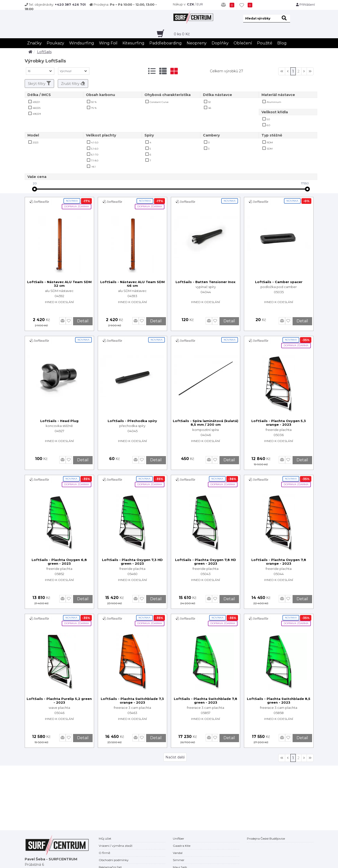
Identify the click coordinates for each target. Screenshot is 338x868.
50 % (94, 102)
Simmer (179, 860)
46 (210, 108)
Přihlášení (305, 5)
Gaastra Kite (182, 846)
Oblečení (243, 43)
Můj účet (105, 839)
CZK (190, 4)
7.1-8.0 (95, 161)
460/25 (37, 108)
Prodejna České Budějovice (266, 839)
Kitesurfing (133, 43)
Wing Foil (108, 43)
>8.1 (93, 167)
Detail (83, 321)
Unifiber (179, 839)
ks (182, 34)
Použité (265, 43)
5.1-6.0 (95, 149)
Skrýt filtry (39, 83)
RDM (270, 143)
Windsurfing (82, 43)
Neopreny (197, 43)
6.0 (268, 125)
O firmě (104, 853)
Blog (282, 43)
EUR (200, 4)
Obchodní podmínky (114, 860)
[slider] (35, 189)
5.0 (268, 119)
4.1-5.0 (95, 143)
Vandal (178, 853)
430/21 (36, 102)
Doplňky (220, 43)
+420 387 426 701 (70, 5)
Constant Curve (159, 102)
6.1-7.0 (95, 155)
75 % (94, 108)
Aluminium (274, 102)
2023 (35, 143)
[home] (30, 52)
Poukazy (55, 43)
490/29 (37, 114)
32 (209, 102)
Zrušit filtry (73, 83)
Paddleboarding (166, 43)
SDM (270, 149)
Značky (34, 43)
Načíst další (175, 757)
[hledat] (285, 18)
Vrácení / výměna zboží (116, 846)
